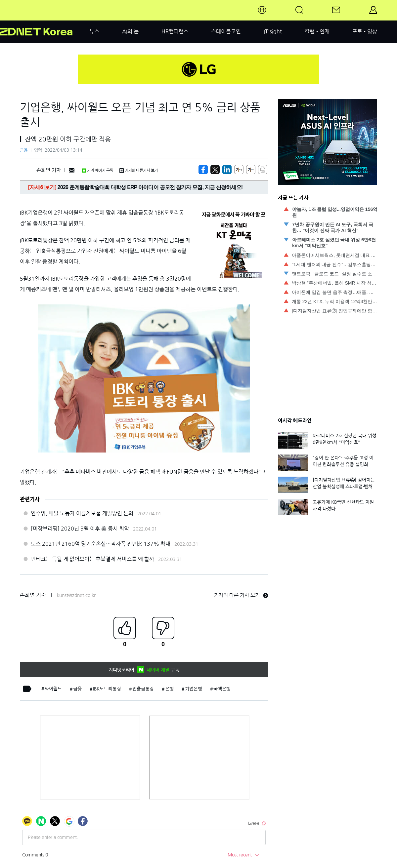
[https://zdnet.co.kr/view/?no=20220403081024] (203, 170)
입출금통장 (143, 689)
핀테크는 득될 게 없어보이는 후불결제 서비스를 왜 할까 (92, 559)
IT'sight (273, 31)
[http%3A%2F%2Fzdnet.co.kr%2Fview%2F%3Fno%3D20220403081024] (227, 170)
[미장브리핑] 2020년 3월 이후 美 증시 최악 (80, 529)
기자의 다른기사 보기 (139, 171)
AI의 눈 (130, 31)
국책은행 (222, 689)
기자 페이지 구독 (97, 171)
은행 (169, 689)
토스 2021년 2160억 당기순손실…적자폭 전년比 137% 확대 (101, 544)
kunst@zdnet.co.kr (76, 595)
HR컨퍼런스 (175, 31)
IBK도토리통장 (107, 689)
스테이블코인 (226, 31)
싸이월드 (53, 689)
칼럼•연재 (317, 31)
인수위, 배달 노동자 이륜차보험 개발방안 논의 (82, 513)
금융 (24, 150)
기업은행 (194, 689)
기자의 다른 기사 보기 (241, 595)
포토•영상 (365, 31)
